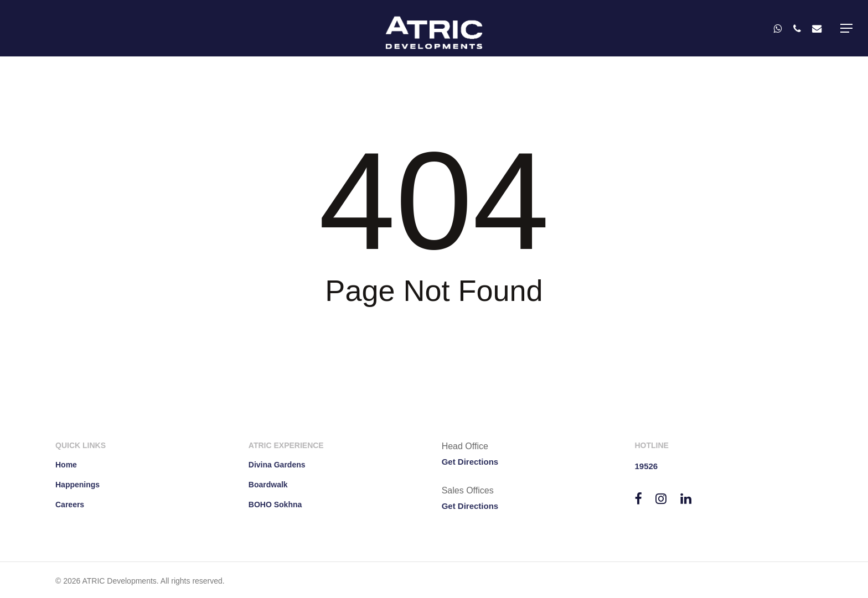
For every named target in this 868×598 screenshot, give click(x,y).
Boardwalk (268, 485)
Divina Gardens (277, 465)
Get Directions (470, 462)
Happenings (77, 485)
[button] (846, 28)
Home (66, 465)
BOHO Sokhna (275, 505)
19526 (646, 466)
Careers (70, 505)
